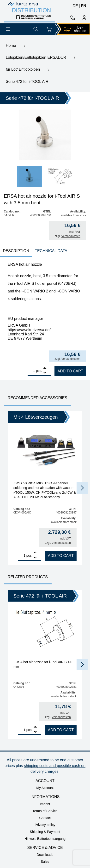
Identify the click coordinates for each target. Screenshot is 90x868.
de (75, 6)
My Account (45, 788)
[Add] (45, 368)
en (84, 6)
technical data (51, 251)
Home (11, 45)
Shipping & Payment (45, 832)
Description (16, 251)
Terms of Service (45, 811)
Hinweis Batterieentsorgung (45, 839)
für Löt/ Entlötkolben (23, 69)
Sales (45, 862)
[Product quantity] (31, 371)
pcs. (39, 371)
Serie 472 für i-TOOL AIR (27, 82)
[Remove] (45, 373)
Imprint (45, 804)
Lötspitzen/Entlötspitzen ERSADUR (36, 57)
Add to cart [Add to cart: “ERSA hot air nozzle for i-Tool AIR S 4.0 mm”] (61, 730)
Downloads (45, 855)
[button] (82, 488)
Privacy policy (45, 825)
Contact (45, 818)
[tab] (16, 251)
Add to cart (70, 371)
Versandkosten (71, 236)
